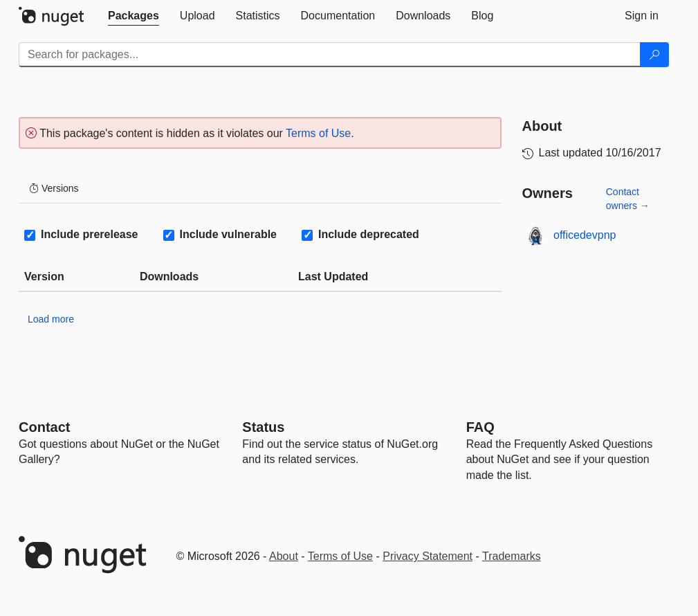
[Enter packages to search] (330, 55)
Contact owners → (628, 199)
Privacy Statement (428, 556)
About (284, 556)
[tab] (134, 16)
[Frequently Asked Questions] (480, 427)
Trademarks (512, 556)
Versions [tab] (54, 188)
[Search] (654, 55)
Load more (51, 319)
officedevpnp (585, 235)
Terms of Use (318, 133)
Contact (44, 427)
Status (263, 427)
